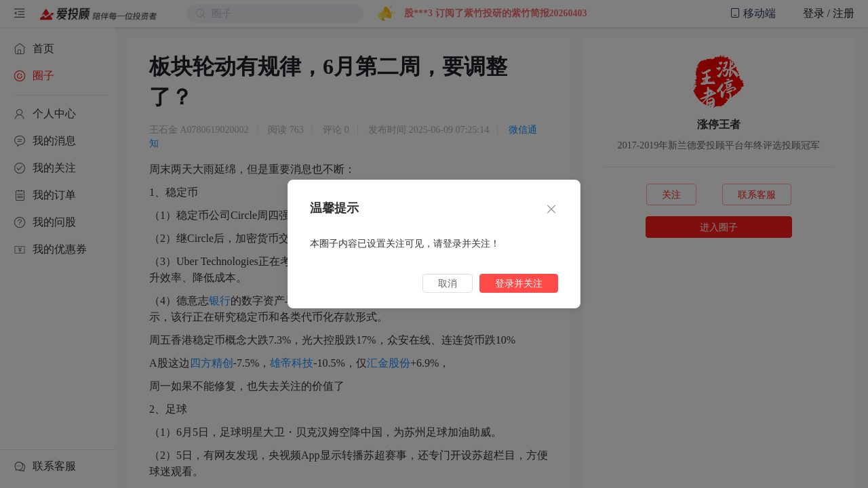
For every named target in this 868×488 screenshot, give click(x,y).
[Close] (551, 210)
